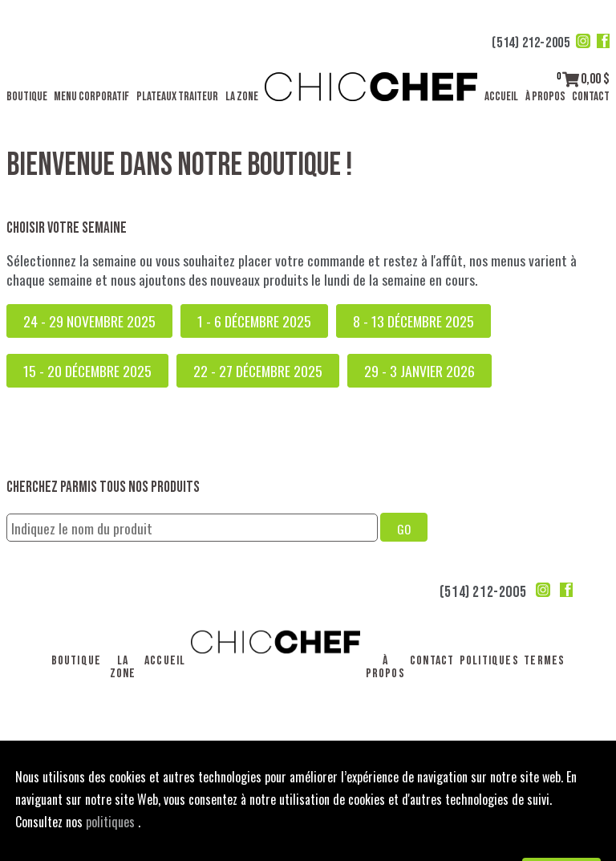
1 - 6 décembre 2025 (254, 321)
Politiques (489, 661)
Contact (591, 97)
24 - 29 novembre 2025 (89, 321)
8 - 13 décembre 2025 (413, 321)
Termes (544, 661)
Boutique (27, 97)
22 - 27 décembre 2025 (258, 371)
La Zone (242, 97)
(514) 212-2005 (531, 43)
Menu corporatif (91, 97)
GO (404, 529)
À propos (545, 97)
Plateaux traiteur (177, 97)
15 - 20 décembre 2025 (87, 371)
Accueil (501, 97)
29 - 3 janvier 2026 (419, 371)
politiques (112, 822)
